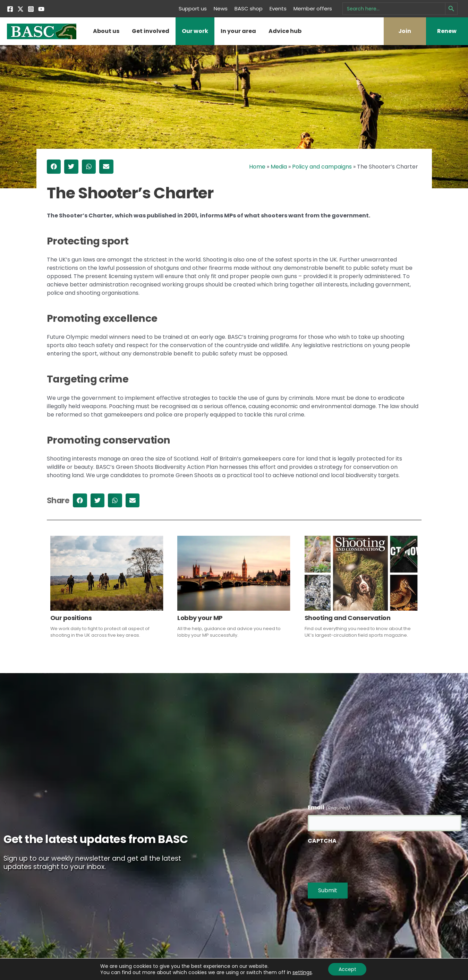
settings (302, 972)
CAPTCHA (322, 841)
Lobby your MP (200, 618)
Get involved (151, 31)
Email (329, 808)
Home (257, 167)
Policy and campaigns (322, 167)
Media (279, 167)
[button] (54, 167)
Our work (195, 31)
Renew (447, 31)
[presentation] (360, 861)
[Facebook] (10, 9)
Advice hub (285, 31)
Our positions (71, 618)
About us (106, 31)
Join (405, 31)
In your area (238, 31)
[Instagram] (31, 9)
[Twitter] (20, 9)
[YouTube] (41, 9)
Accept (347, 969)
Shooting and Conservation (348, 618)
